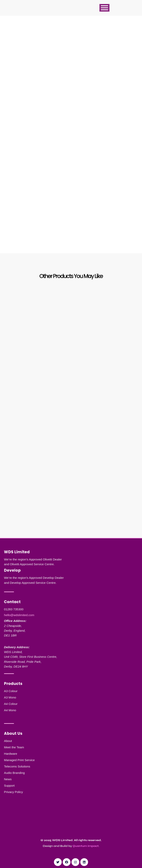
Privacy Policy (13, 792)
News (8, 779)
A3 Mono (10, 697)
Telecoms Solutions (17, 766)
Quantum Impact (86, 846)
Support (9, 786)
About (8, 741)
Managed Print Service (19, 760)
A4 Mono (10, 710)
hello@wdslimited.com (19, 615)
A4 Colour (11, 704)
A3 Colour (11, 691)
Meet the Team (14, 747)
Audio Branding (14, 773)
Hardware (11, 754)
